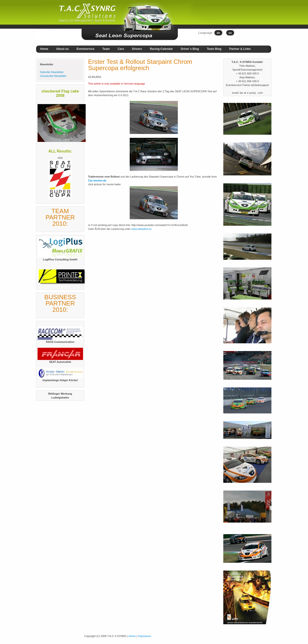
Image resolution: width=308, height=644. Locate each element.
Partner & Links (240, 49)
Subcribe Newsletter (52, 72)
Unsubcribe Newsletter (53, 76)
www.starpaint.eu (141, 229)
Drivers (137, 49)
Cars (121, 49)
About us (62, 49)
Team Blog (214, 49)
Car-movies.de (97, 180)
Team (106, 49)
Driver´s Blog (190, 49)
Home (44, 49)
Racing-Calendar (161, 49)
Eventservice (85, 49)
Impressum (144, 636)
